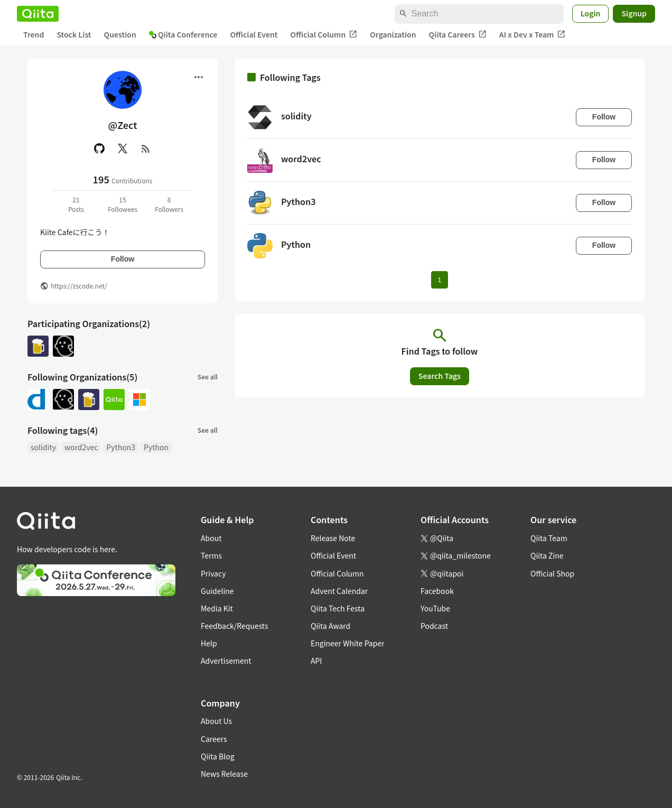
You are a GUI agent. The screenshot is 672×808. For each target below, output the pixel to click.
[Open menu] (199, 77)
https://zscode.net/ (79, 286)
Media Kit (217, 608)
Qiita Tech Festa (338, 608)
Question (120, 34)
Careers (214, 739)
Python (156, 447)
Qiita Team (549, 538)
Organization (393, 34)
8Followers (169, 204)
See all (208, 377)
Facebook (437, 591)
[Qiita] (38, 14)
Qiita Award (330, 626)
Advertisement (226, 661)
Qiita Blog (218, 756)
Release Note (333, 538)
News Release (224, 774)
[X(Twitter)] (123, 148)
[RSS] (146, 148)
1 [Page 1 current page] (439, 280)
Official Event (254, 34)
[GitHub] (99, 148)
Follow (123, 259)
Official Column (324, 35)
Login (591, 13)
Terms (211, 555)
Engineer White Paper (348, 643)
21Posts (76, 204)
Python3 (121, 447)
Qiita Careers (458, 35)
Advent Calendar (339, 591)
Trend (34, 34)
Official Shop (552, 573)
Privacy (213, 573)
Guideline (217, 591)
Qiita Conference (183, 34)
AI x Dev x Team (533, 35)
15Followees (123, 204)
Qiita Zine (547, 555)
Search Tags (440, 376)
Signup (634, 13)
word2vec (81, 447)
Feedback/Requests (235, 626)
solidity (43, 447)
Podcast (434, 626)
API (316, 661)
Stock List (74, 34)
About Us (216, 721)
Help (209, 643)
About (211, 538)
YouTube (435, 608)
